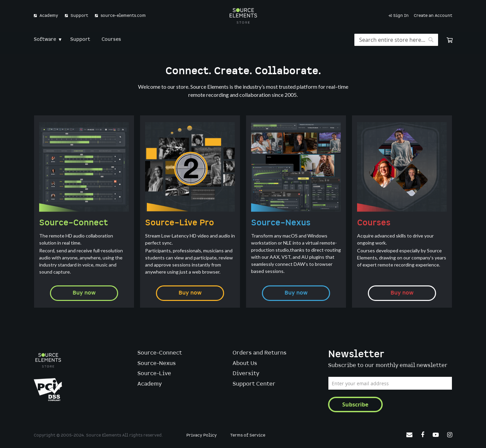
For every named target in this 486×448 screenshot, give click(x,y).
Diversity (246, 374)
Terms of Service (248, 435)
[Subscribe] (355, 404)
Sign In (401, 16)
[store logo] (243, 16)
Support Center (254, 384)
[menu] (243, 40)
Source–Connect (74, 223)
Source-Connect (160, 353)
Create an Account (433, 16)
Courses (374, 223)
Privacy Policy (201, 435)
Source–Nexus (281, 223)
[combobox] (396, 40)
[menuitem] (46, 40)
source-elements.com (123, 16)
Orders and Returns (260, 353)
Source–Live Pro (180, 223)
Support (79, 16)
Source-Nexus (157, 363)
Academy (49, 16)
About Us (245, 363)
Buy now (84, 293)
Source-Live (154, 374)
